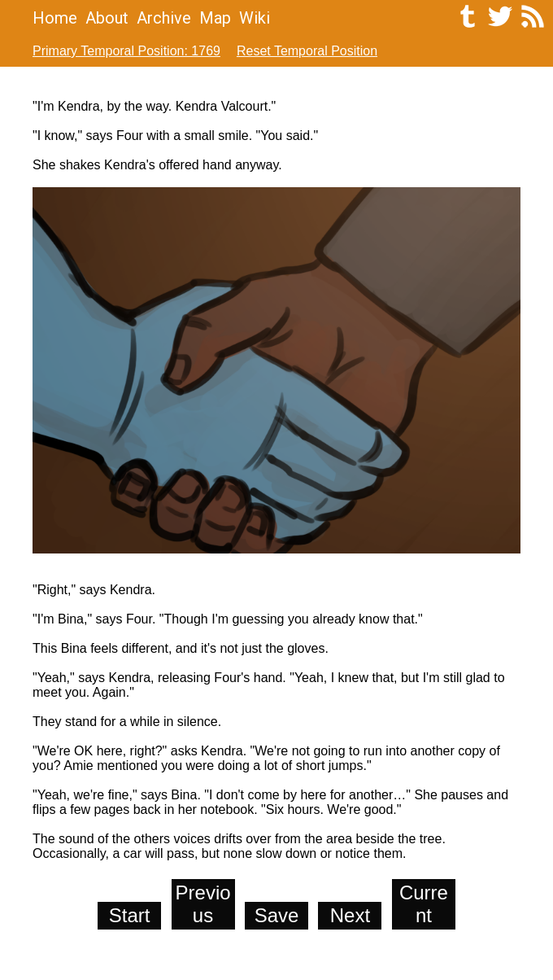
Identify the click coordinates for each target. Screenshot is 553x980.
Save (277, 915)
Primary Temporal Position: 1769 (126, 51)
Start (130, 915)
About (107, 18)
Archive (164, 18)
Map (215, 18)
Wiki (255, 18)
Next (350, 915)
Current (424, 904)
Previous (203, 904)
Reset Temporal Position (307, 51)
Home (55, 18)
